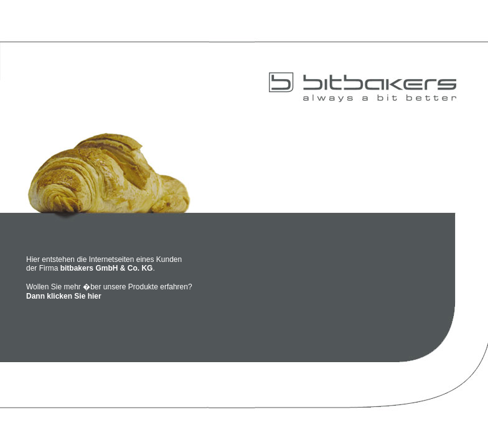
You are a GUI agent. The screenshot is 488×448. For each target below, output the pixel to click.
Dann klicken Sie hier (64, 296)
